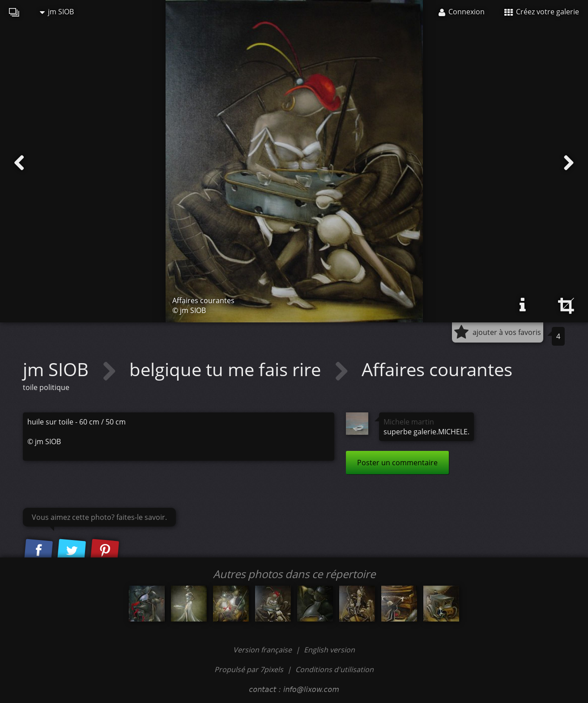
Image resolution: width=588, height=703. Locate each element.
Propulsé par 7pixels (249, 669)
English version (329, 650)
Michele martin (409, 422)
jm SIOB (57, 12)
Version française (263, 650)
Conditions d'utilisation (334, 669)
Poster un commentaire (397, 463)
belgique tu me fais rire (227, 369)
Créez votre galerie (542, 12)
